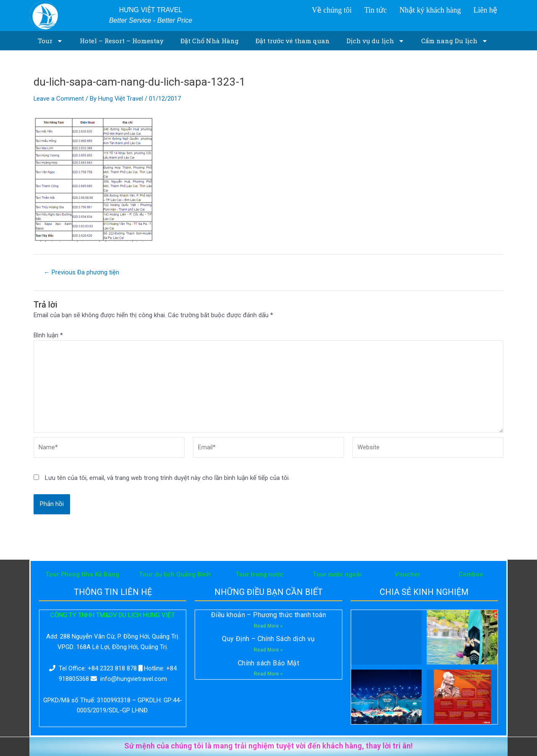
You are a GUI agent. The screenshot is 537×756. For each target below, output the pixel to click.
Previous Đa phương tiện (82, 272)
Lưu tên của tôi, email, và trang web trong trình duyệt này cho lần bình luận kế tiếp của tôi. (167, 479)
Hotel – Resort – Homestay (122, 41)
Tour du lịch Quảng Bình (175, 574)
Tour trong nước (259, 574)
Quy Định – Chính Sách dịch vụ (268, 639)
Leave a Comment (59, 99)
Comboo (471, 574)
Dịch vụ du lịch (375, 41)
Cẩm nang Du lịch (455, 41)
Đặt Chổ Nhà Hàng (210, 41)
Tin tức (375, 10)
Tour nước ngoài (337, 574)
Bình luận (48, 335)
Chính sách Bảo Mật (268, 663)
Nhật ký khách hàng (430, 10)
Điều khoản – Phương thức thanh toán (268, 615)
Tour (50, 41)
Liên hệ (485, 10)
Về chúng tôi (332, 10)
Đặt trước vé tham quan (293, 41)
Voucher (408, 574)
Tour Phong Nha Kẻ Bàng (82, 574)
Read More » (268, 626)
